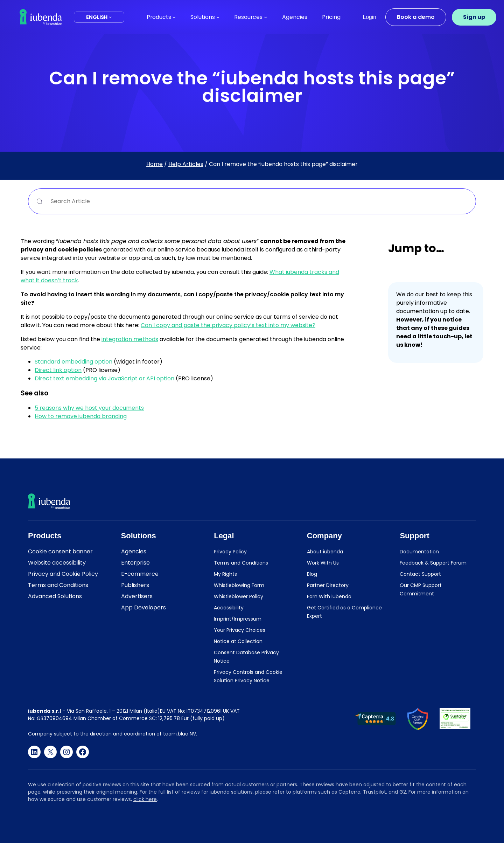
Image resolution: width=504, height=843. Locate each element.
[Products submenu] (174, 17)
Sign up (474, 17)
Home (155, 164)
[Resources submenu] (265, 17)
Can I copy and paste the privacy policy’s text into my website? (228, 325)
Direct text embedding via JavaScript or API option (104, 378)
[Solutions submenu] (218, 17)
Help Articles (186, 164)
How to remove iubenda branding (81, 416)
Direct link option (58, 370)
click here (145, 799)
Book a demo (416, 17)
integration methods (130, 339)
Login (370, 17)
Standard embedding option (73, 362)
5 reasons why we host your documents (89, 408)
